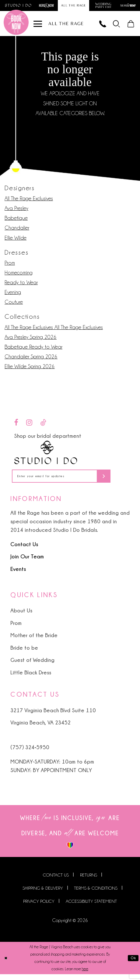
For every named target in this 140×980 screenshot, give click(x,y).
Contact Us (24, 550)
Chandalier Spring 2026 (31, 360)
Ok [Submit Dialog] (133, 964)
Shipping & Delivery (43, 894)
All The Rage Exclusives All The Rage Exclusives (54, 331)
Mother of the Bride (34, 641)
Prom (10, 266)
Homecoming (19, 276)
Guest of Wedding (32, 666)
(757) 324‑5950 (30, 753)
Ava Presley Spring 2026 (31, 340)
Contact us (56, 881)
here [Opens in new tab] (85, 975)
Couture (14, 306)
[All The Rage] (66, 26)
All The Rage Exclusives (29, 202)
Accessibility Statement (91, 907)
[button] (113, 26)
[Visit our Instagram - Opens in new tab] (29, 426)
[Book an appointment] (16, 26)
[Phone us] (97, 26)
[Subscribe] (120, 481)
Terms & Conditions (96, 894)
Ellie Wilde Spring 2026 (30, 370)
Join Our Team (27, 562)
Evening (13, 296)
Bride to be (24, 653)
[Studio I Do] (46, 456)
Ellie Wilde (16, 241)
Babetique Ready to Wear (33, 350)
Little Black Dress (31, 678)
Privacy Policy (39, 907)
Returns (89, 881)
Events (18, 574)
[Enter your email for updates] (70, 481)
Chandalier (17, 231)
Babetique (16, 221)
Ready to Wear (21, 286)
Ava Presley (16, 212)
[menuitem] (113, 26)
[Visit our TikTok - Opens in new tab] (43, 426)
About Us (21, 616)
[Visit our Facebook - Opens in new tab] (16, 426)
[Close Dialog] (7, 964)
